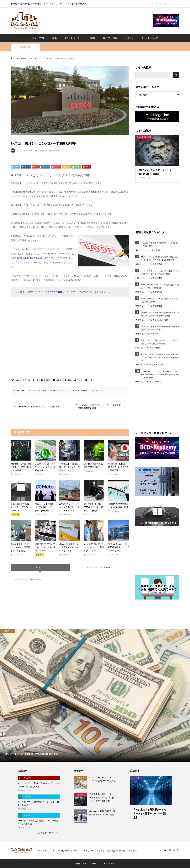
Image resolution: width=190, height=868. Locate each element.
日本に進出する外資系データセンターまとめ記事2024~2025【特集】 (160, 328)
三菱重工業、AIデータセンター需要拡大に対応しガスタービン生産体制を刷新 (160, 314)
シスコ (39, 391)
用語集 (92, 38)
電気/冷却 (158, 264)
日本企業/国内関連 (162, 320)
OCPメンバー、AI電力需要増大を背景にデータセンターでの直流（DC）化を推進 (159, 258)
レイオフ (68, 391)
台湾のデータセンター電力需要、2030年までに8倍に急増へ (160, 300)
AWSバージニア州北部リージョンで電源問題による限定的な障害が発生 (160, 342)
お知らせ (129, 38)
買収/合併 (158, 292)
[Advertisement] (96, 20)
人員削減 (76, 391)
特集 (54, 38)
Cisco (34, 391)
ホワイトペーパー (73, 38)
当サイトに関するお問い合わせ (111, 851)
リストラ (60, 391)
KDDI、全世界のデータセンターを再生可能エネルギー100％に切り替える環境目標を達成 (160, 358)
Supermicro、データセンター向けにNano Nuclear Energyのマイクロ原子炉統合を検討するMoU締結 (160, 374)
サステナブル (159, 365)
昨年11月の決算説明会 (35, 258)
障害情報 (157, 250)
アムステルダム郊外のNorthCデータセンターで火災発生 (160, 244)
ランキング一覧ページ (47, 833)
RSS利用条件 (64, 851)
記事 (60, 292)
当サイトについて (150, 38)
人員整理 (84, 391)
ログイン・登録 (110, 38)
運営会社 (133, 851)
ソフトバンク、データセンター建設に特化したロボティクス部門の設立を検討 (160, 272)
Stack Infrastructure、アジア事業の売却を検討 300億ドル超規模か (160, 286)
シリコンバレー (49, 391)
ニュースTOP (38, 38)
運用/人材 (25, 47)
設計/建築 (158, 278)
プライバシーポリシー (83, 851)
